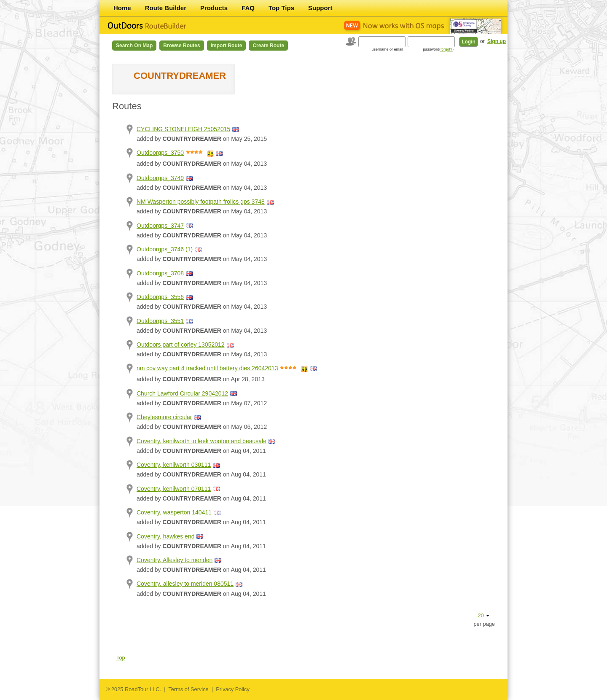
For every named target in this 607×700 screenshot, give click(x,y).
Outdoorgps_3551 (160, 321)
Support (320, 8)
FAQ (248, 8)
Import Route (227, 46)
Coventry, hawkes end (165, 536)
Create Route (268, 46)
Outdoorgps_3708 (160, 273)
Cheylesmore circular (164, 417)
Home (122, 8)
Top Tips (281, 8)
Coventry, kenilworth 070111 (174, 489)
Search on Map (134, 46)
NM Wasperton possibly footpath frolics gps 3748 (201, 202)
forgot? (446, 49)
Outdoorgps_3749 (160, 178)
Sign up (497, 41)
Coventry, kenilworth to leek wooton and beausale (201, 441)
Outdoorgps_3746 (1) (165, 249)
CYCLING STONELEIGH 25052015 (183, 129)
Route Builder (166, 8)
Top (121, 658)
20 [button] (483, 615)
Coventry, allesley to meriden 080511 (185, 584)
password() (438, 49)
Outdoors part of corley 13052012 (181, 345)
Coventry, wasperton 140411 (174, 512)
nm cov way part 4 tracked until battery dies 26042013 (207, 368)
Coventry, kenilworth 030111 (174, 465)
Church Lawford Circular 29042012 (182, 393)
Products (214, 8)
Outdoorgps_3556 (160, 297)
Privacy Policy (233, 689)
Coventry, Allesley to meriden (175, 560)
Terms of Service (188, 689)
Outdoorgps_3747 (160, 226)
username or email (387, 49)
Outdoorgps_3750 (160, 153)
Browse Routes (181, 46)
